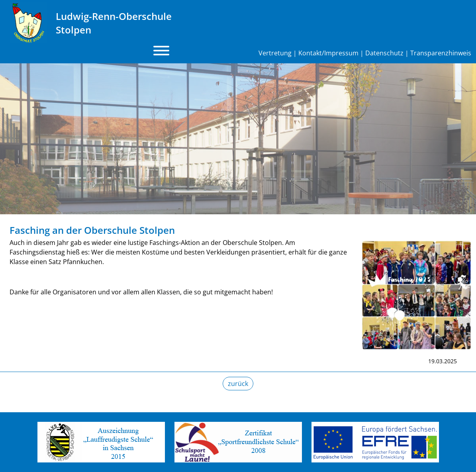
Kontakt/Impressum (328, 53)
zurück (238, 384)
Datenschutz (384, 53)
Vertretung (275, 53)
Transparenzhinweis (441, 53)
